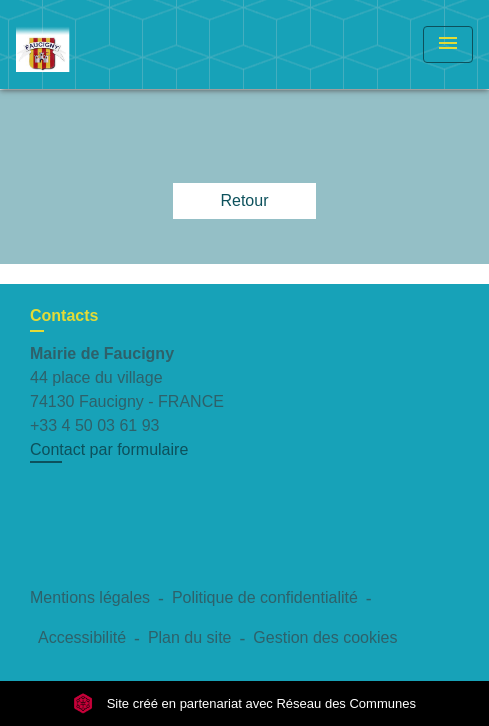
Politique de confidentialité (265, 597)
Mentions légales (90, 597)
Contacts (64, 315)
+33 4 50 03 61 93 (94, 425)
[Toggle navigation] (448, 44)
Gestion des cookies (325, 637)
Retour (244, 200)
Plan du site (190, 637)
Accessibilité (82, 637)
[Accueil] (91, 44)
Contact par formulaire (109, 449)
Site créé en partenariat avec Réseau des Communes (244, 703)
